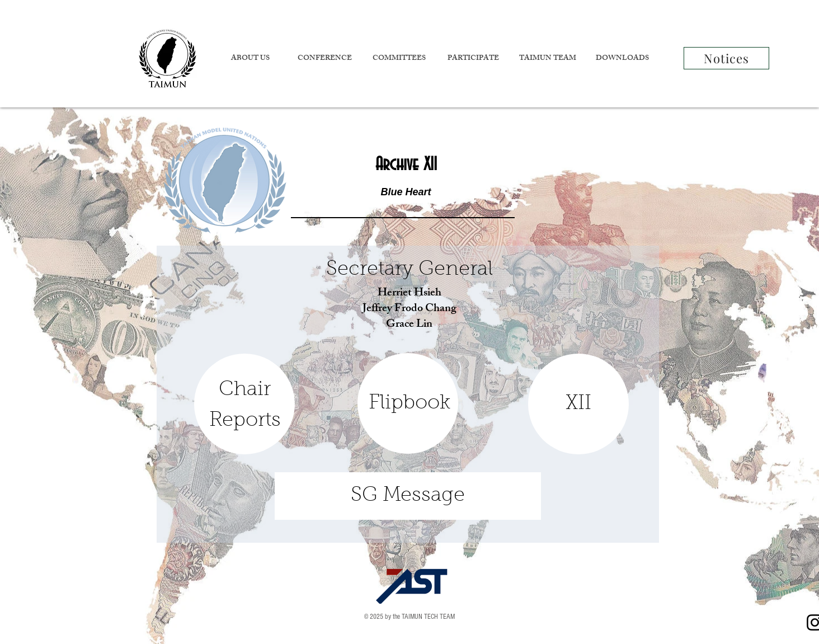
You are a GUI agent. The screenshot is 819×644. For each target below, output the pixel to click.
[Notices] (726, 58)
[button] (250, 59)
